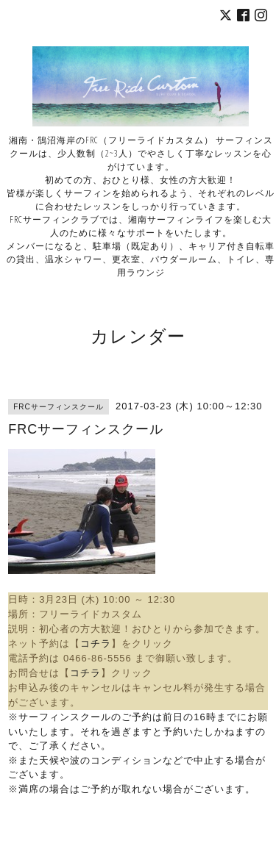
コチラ (96, 643)
